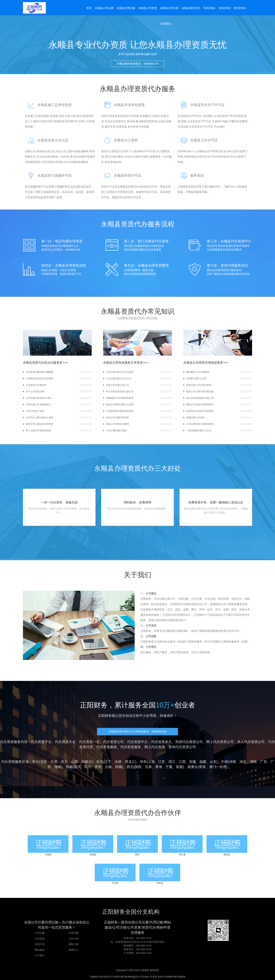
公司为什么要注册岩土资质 (40, 418)
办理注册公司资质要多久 (38, 405)
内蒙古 (87, 762)
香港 (202, 767)
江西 (182, 762)
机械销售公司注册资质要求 (120, 398)
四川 (88, 767)
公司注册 (40, 933)
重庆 (77, 767)
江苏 (162, 762)
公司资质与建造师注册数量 (40, 372)
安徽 (192, 762)
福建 (203, 762)
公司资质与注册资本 (36, 385)
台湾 (223, 767)
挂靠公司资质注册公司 (117, 385)
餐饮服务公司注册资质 (198, 372)
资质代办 (40, 944)
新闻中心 (74, 950)
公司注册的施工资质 (116, 431)
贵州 (98, 767)
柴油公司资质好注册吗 (117, 424)
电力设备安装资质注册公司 (120, 392)
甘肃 (148, 767)
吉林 (118, 762)
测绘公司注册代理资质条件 (200, 405)
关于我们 (40, 955)
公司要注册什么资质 (197, 379)
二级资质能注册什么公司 (199, 431)
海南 (58, 767)
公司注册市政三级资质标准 (200, 424)
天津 (54, 762)
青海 (159, 767)
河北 (64, 762)
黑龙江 (130, 762)
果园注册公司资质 (195, 418)
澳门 (213, 767)
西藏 (119, 767)
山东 (213, 762)
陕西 (138, 767)
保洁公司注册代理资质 (117, 418)
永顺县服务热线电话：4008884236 (137, 67)
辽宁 (108, 762)
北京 (44, 762)
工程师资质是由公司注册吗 (40, 379)
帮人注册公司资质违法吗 (38, 431)
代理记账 (74, 933)
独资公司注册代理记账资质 (200, 392)
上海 (151, 762)
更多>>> (62, 363)
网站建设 (40, 950)
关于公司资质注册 (35, 392)
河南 (233, 762)
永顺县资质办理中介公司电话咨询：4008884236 (137, 732)
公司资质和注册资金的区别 (120, 411)
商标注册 (74, 944)
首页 (89, 8)
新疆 (179, 767)
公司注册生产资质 (35, 411)
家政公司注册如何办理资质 (40, 424)
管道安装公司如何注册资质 (200, 411)
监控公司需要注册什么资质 (120, 405)
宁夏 (169, 767)
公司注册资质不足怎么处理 (120, 372)
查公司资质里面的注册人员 (200, 398)
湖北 (243, 762)
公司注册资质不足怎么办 (119, 379)
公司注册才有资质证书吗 (38, 398)
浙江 (172, 762)
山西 (74, 762)
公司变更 (40, 939)
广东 (264, 762)
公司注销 (74, 939)
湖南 (253, 762)
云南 (108, 767)
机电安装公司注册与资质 (199, 385)
